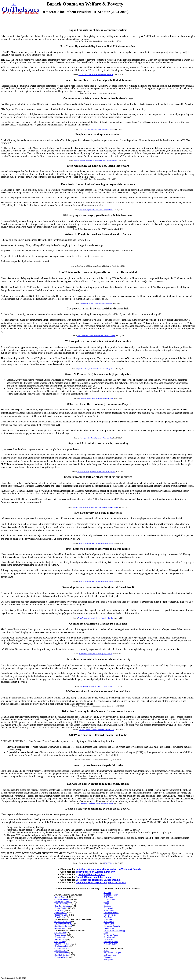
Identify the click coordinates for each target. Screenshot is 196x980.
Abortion (107, 893)
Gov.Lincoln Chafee (63, 922)
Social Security (110, 937)
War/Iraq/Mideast (111, 942)
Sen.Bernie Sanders (63, 926)
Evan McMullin (61, 917)
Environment (109, 910)
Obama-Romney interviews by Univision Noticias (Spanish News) (96, 161)
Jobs (106, 933)
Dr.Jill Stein (59, 910)
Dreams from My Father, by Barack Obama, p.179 (96, 804)
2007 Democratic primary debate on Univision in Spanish (96, 472)
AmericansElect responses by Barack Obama (101, 883)
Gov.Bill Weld (60, 908)
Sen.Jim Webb (61, 928)
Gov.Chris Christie (62, 937)
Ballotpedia (108, 959)
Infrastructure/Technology (114, 930)
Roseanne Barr (61, 915)
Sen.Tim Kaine (61, 904)
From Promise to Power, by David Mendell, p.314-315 (96, 618)
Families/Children (111, 913)
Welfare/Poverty (110, 944)
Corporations (109, 899)
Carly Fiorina (60, 942)
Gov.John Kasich (62, 948)
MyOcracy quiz (110, 955)
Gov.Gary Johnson (62, 906)
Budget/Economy (111, 895)
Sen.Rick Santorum (63, 955)
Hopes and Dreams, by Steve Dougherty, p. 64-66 (96, 654)
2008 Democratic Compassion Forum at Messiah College (96, 336)
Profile (106, 951)
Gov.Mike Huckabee (63, 944)
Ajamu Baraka (61, 913)
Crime (106, 902)
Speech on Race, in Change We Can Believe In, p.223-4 (96, 369)
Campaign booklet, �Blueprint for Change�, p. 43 (96, 399)
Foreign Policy (110, 915)
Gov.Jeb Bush (60, 933)
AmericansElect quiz (112, 953)
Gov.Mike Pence (61, 899)
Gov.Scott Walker (62, 957)
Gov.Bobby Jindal (62, 946)
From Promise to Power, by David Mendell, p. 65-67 (96, 582)
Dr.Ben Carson (61, 935)
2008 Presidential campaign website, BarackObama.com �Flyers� (96, 507)
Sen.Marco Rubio (62, 953)
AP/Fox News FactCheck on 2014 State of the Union (96, 75)
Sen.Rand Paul (61, 951)
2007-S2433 (108, 863)
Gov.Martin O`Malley (63, 924)
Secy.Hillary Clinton (63, 902)
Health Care (109, 924)
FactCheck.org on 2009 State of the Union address (96, 210)
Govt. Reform (109, 919)
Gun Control (109, 922)
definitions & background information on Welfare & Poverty (108, 869)
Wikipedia (108, 957)
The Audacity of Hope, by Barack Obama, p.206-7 (96, 686)
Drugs (106, 904)
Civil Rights (108, 897)
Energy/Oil (108, 908)
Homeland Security (112, 926)
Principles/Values (111, 935)
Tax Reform (108, 939)
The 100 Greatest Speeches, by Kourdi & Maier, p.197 (97, 730)
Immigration (109, 928)
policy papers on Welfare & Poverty (95, 872)
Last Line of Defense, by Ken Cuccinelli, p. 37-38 (96, 129)
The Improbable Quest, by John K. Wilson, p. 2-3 (96, 438)
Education (108, 906)
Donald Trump (61, 897)
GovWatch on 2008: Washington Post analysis (97, 303)
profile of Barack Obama (91, 875)
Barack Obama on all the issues (93, 877)
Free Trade (108, 917)
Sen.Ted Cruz (60, 939)
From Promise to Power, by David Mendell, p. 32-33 (96, 544)
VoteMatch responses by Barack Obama (98, 880)
